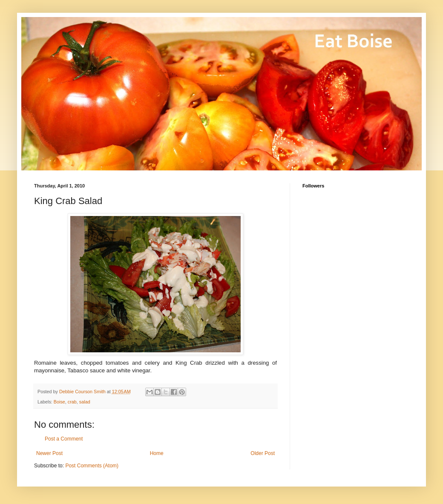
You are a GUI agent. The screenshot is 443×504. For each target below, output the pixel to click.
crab (72, 402)
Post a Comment (64, 439)
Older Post (263, 453)
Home (157, 453)
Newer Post (49, 453)
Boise (59, 402)
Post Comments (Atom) (92, 466)
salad (85, 402)
